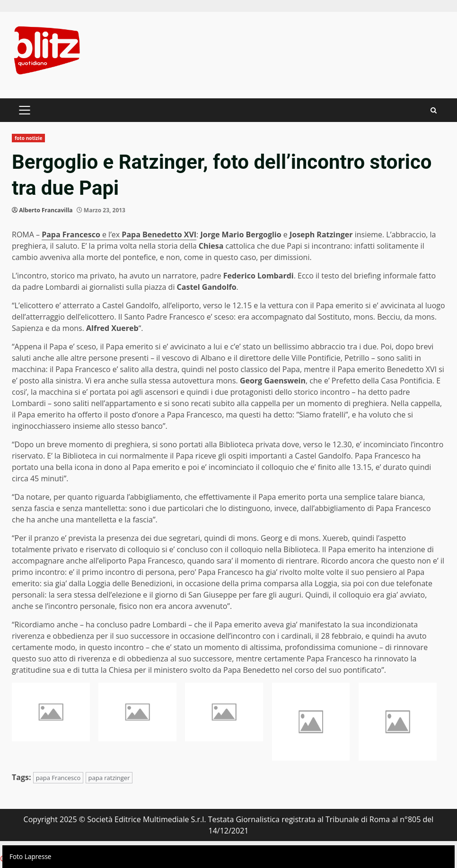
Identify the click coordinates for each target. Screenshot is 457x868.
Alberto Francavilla (46, 210)
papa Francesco (58, 778)
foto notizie (28, 138)
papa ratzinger (109, 778)
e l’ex (119, 234)
